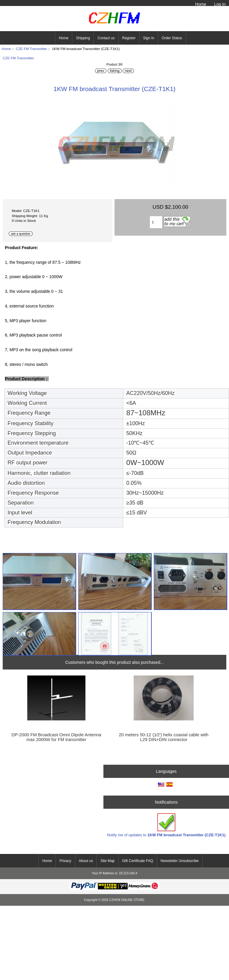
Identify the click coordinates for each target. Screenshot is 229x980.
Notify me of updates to (166, 825)
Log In (220, 4)
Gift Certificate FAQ (138, 861)
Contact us (106, 38)
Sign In (149, 38)
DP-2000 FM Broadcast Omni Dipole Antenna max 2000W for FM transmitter (57, 737)
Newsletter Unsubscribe (180, 861)
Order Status (172, 38)
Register (129, 38)
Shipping (83, 38)
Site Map (107, 861)
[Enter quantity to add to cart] (156, 222)
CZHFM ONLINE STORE (127, 900)
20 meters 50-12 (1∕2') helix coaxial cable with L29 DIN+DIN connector (164, 737)
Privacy (65, 861)
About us (86, 861)
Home (201, 4)
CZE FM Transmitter (31, 49)
